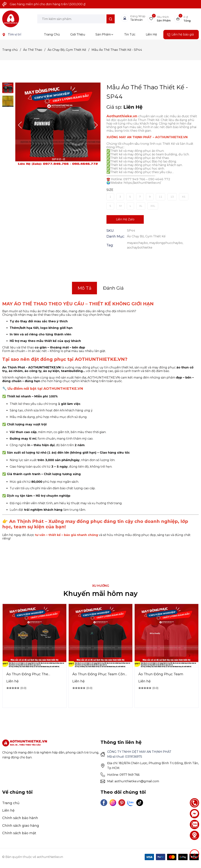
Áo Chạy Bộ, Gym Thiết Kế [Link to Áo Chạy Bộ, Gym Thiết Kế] (70, 50)
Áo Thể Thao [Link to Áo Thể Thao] (35, 50)
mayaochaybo (137, 243)
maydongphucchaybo (166, 243)
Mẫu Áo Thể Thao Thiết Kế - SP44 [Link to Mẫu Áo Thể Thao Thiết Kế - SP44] (117, 50)
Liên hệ (8, 810)
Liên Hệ (151, 34)
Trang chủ (11, 803)
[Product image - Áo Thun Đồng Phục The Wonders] (34, 636)
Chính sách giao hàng (21, 826)
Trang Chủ (52, 34)
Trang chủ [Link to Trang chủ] (13, 50)
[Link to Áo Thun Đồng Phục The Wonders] (34, 674)
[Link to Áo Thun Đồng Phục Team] (167, 674)
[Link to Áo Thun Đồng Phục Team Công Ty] (100, 674)
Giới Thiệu (78, 34)
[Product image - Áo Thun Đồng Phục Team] (167, 636)
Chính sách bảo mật (19, 833)
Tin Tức (130, 34)
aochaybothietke (140, 248)
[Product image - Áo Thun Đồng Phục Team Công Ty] (100, 636)
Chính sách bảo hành (20, 818)
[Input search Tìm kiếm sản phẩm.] (71, 19)
